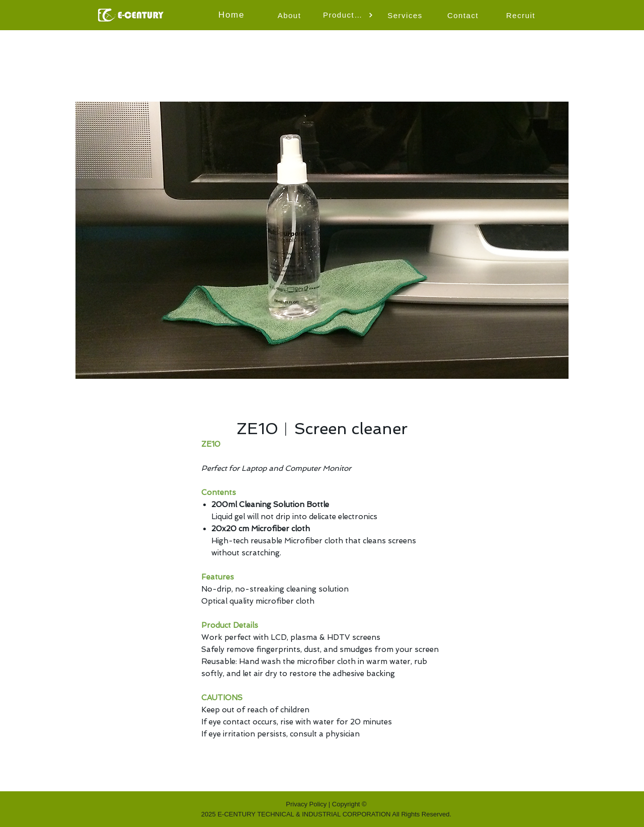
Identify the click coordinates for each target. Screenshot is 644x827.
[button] (348, 15)
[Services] (406, 15)
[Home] (232, 15)
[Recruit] (522, 15)
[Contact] (464, 15)
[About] (290, 15)
